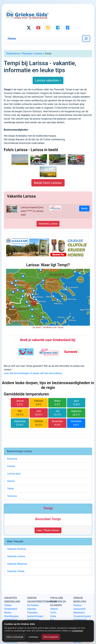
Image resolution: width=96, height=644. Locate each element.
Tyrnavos (12, 496)
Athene (54, 609)
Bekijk (84, 208)
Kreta (53, 616)
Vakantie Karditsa (17, 549)
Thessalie (27, 54)
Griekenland (13, 54)
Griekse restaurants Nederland (80, 609)
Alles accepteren (51, 637)
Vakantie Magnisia (17, 564)
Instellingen (33, 637)
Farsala (11, 466)
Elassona (12, 459)
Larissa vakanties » (48, 80)
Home (12, 39)
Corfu (53, 613)
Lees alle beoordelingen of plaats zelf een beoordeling (33, 373)
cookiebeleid (77, 631)
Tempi (10, 489)
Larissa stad (14, 474)
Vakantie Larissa (16, 556)
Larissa (38, 54)
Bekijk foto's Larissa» (48, 183)
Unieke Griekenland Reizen (10, 609)
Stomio (11, 481)
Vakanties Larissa (48, 224)
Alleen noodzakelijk (15, 637)
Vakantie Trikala (16, 571)
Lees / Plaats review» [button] (48, 530)
